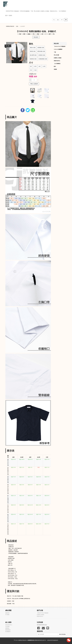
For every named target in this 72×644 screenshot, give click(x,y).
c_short (22, 26)
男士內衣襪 (37, 11)
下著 (32, 11)
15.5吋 (35, 66)
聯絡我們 (7, 613)
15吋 (31, 66)
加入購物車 (34, 84)
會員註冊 (7, 625)
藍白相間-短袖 (33, 55)
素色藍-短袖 (33, 51)
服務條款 (7, 628)
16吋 (40, 66)
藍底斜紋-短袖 (33, 59)
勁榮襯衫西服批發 (10, 26)
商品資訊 (36, 37)
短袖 (17, 26)
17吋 (31, 70)
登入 (11, 625)
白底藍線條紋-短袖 (43, 59)
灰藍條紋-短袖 (41, 47)
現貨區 (10, 15)
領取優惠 (63, 634)
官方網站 (7, 615)
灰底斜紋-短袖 (42, 55)
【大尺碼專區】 (62, 11)
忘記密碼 (7, 627)
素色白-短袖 (33, 47)
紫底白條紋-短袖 (41, 51)
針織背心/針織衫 (45, 11)
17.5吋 (35, 70)
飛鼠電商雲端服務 (52, 640)
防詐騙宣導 (8, 632)
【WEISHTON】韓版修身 (12, 11)
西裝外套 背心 (54, 11)
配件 (7, 15)
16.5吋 (44, 66)
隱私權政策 (8, 630)
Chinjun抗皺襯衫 (25, 11)
